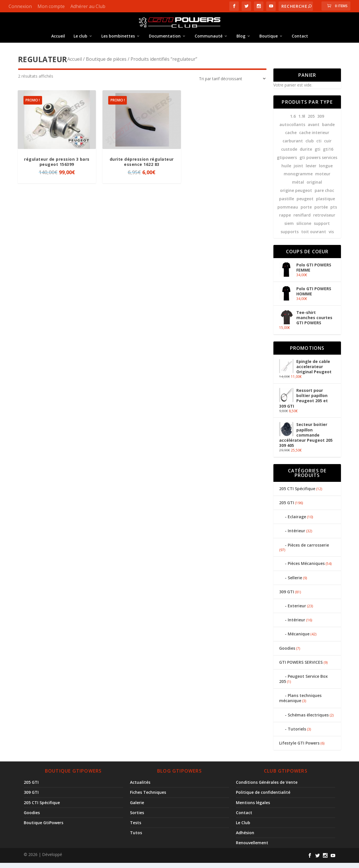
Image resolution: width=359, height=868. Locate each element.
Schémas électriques (308, 720)
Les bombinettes (118, 40)
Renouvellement (252, 848)
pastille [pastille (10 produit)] (287, 204)
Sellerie (295, 583)
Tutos (136, 838)
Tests (136, 828)
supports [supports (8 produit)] (290, 237)
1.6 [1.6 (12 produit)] (293, 121)
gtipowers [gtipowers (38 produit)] (287, 163)
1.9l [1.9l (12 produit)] (302, 121)
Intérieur (296, 536)
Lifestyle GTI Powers (299, 748)
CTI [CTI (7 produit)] (319, 146)
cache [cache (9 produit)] (291, 138)
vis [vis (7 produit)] (331, 237)
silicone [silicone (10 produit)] (304, 228)
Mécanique (299, 639)
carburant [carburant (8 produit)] (293, 146)
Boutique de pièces (106, 64)
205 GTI (287, 508)
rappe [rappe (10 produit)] (285, 220)
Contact (300, 40)
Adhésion (245, 838)
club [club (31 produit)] (310, 146)
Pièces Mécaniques (306, 568)
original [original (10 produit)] (314, 187)
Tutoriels (297, 734)
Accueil (58, 40)
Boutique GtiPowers (44, 828)
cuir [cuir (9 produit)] (328, 146)
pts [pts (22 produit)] (334, 212)
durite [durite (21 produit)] (306, 154)
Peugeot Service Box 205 (303, 684)
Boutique (269, 40)
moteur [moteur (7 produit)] (323, 179)
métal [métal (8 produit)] (298, 187)
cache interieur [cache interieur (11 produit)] (314, 138)
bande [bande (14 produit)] (328, 130)
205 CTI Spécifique (297, 494)
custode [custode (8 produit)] (289, 154)
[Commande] (230, 84)
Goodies (287, 653)
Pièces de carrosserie (308, 550)
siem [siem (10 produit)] (289, 228)
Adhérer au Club (88, 6)
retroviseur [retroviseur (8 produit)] (324, 220)
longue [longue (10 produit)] (326, 171)
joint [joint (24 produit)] (298, 171)
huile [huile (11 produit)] (286, 171)
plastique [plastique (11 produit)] (326, 204)
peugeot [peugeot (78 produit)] (305, 204)
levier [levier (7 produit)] (311, 171)
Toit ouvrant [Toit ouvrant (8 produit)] (314, 237)
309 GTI (287, 597)
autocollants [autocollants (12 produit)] (292, 130)
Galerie (137, 808)
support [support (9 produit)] (322, 228)
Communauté (209, 40)
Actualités (140, 787)
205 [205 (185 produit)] (311, 121)
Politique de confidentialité (263, 797)
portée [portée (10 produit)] (321, 212)
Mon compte (51, 6)
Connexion (20, 6)
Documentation (165, 40)
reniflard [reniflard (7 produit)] (302, 220)
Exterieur (297, 611)
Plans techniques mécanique (300, 703)
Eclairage (297, 522)
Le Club (243, 828)
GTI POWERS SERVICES (301, 667)
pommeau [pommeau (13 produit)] (288, 212)
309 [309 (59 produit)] (321, 121)
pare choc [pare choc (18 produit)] (324, 196)
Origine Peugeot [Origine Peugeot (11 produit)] (296, 196)
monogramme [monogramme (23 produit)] (298, 179)
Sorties (137, 818)
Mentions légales (253, 808)
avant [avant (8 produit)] (314, 130)
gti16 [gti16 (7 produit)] (328, 154)
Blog (241, 40)
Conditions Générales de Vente (267, 787)
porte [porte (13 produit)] (306, 212)
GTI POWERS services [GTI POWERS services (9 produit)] (318, 163)
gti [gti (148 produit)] (317, 154)
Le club (80, 40)
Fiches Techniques (148, 797)
